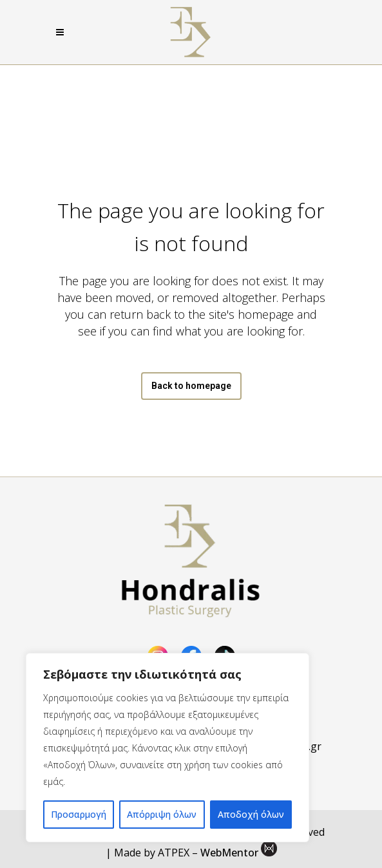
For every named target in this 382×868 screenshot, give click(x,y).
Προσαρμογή (79, 814)
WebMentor (229, 853)
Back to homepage (191, 386)
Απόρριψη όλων (162, 814)
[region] (167, 748)
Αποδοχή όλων (251, 814)
